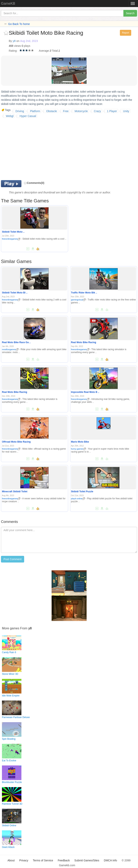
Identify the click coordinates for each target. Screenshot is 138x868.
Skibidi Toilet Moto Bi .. (15, 293)
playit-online (78, 499)
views (17, 46)
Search (130, 13)
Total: (55, 51)
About (11, 860)
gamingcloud (78, 300)
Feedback (64, 860)
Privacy (24, 860)
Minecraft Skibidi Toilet (15, 492)
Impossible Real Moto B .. (85, 392)
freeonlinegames (11, 239)
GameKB (8, 4)
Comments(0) (34, 183)
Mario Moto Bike (80, 442)
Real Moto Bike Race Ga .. (16, 342)
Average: (44, 51)
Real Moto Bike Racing (84, 342)
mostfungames (10, 349)
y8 (14, 41)
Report (126, 33)
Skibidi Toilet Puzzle (82, 492)
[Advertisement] (34, 149)
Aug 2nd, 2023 (29, 41)
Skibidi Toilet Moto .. (13, 232)
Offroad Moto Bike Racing (16, 442)
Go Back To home (19, 24)
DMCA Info (111, 860)
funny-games (79, 449)
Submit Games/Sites (87, 860)
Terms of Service (43, 860)
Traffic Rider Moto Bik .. (84, 293)
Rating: (13, 51)
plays (27, 46)
